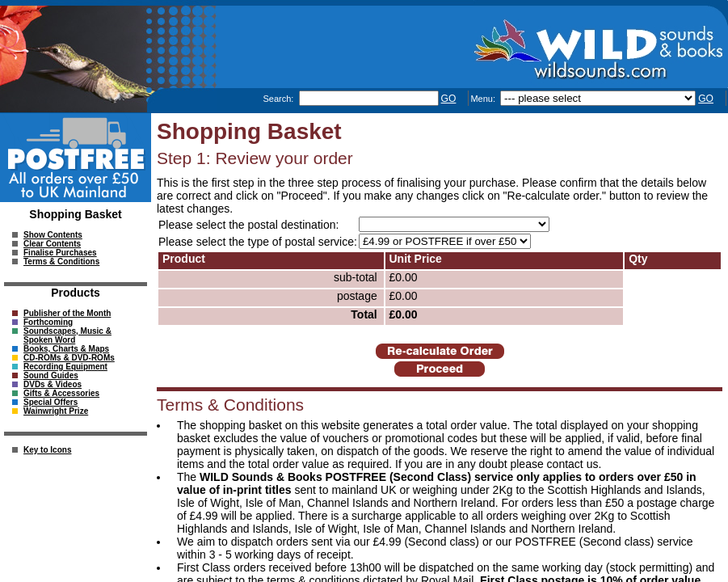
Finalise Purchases (60, 253)
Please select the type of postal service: (258, 242)
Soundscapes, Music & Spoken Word (67, 335)
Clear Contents (52, 244)
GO (449, 99)
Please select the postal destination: (248, 225)
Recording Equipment (65, 367)
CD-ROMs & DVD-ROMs (69, 358)
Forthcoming (48, 322)
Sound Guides (51, 375)
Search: (279, 99)
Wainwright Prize (56, 411)
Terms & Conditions (61, 261)
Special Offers (50, 402)
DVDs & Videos (53, 384)
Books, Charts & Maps (66, 349)
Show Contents (53, 235)
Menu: (484, 99)
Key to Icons (47, 450)
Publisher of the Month (67, 313)
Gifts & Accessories (61, 393)
